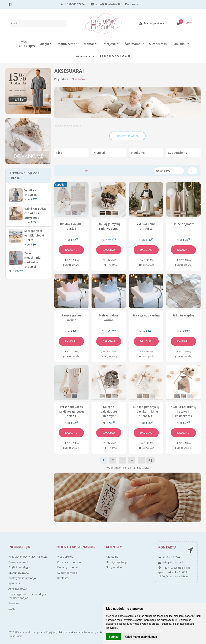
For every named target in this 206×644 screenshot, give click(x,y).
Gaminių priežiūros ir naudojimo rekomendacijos (28, 596)
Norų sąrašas (114, 567)
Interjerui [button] (109, 44)
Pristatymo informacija (22, 578)
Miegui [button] (44, 44)
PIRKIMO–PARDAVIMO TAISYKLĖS (28, 557)
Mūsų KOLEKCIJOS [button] (27, 44)
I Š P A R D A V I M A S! (115, 56)
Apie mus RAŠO (18, 589)
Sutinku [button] (114, 637)
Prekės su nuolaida (69, 562)
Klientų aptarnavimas (77, 547)
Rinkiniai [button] (179, 44)
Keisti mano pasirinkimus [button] (141, 637)
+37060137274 (72, 4)
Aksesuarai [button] (84, 56)
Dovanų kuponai (67, 567)
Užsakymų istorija (117, 562)
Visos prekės (65, 557)
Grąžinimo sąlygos (20, 567)
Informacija (19, 547)
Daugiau (71, 250)
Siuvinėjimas (158, 44)
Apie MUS (14, 583)
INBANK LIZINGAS (19, 573)
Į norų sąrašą (71, 265)
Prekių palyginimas (73, 171)
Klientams (115, 547)
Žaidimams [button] (132, 44)
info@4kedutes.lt (106, 4)
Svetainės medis (67, 573)
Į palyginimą (71, 260)
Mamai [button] (89, 44)
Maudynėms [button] (66, 44)
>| (151, 460)
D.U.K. (12, 609)
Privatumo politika (19, 562)
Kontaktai (132, 4)
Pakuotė (13, 603)
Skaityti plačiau (127, 136)
